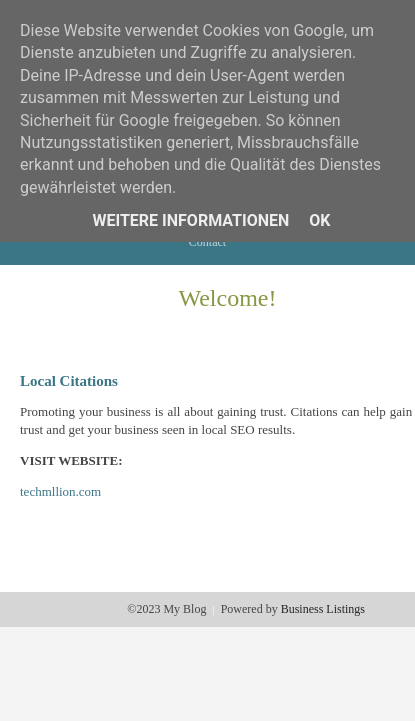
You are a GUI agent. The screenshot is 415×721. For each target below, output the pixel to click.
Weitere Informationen (191, 220)
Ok (319, 220)
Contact (207, 242)
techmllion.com (60, 491)
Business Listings (323, 609)
